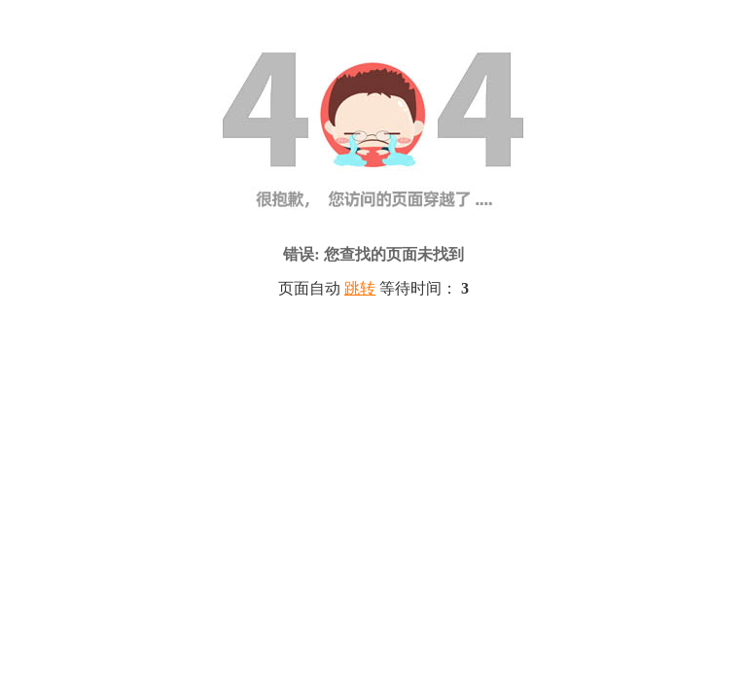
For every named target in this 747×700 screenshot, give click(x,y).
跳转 (360, 288)
